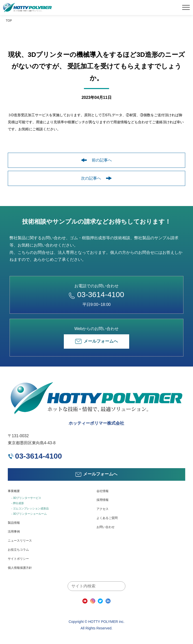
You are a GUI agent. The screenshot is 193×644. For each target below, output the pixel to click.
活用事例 (14, 532)
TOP (9, 21)
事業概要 (14, 491)
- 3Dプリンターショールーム (29, 514)
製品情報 (14, 523)
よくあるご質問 (107, 518)
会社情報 (103, 491)
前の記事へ (96, 160)
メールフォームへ (96, 341)
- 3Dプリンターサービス (26, 498)
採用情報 (103, 500)
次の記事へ (96, 178)
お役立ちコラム (18, 550)
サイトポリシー (18, 559)
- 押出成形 (18, 503)
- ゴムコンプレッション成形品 (30, 508)
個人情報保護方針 (20, 568)
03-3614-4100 (96, 294)
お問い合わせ (106, 527)
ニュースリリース (20, 541)
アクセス (103, 509)
